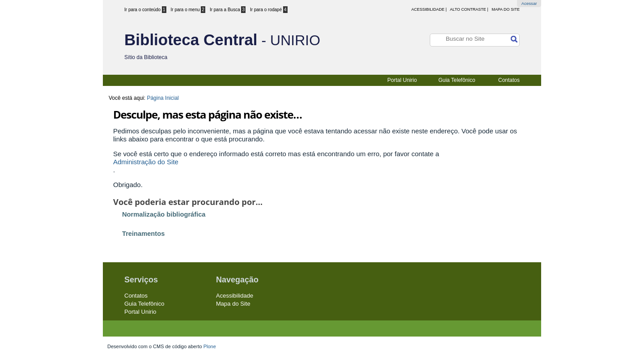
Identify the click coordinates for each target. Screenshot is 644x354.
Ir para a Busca (228, 10)
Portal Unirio (402, 80)
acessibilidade (428, 9)
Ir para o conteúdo (145, 10)
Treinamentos (143, 234)
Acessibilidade (235, 296)
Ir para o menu (188, 10)
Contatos (509, 80)
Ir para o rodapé (269, 10)
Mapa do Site (506, 9)
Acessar (529, 3)
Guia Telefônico (457, 80)
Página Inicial (163, 98)
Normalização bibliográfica (164, 214)
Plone (210, 346)
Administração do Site (146, 162)
